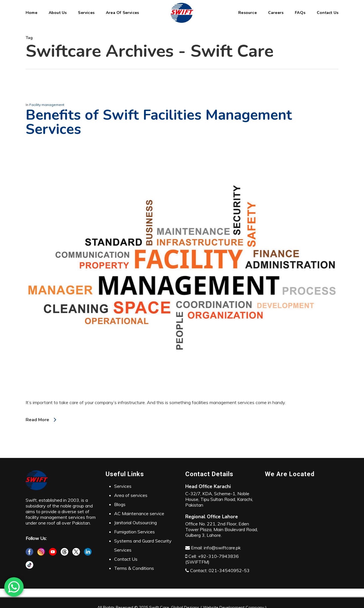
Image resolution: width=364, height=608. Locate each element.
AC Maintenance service (139, 513)
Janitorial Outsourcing (135, 523)
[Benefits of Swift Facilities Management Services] (182, 397)
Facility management (47, 105)
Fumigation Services (134, 532)
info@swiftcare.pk (222, 548)
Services (123, 486)
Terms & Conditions (134, 568)
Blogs (120, 504)
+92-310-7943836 (218, 556)
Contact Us (126, 559)
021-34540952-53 (229, 570)
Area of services (131, 495)
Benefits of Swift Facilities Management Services (159, 122)
